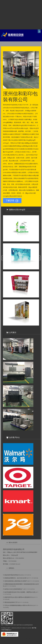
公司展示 (13, 332)
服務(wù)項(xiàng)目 (17, 209)
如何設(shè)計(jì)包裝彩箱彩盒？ (14, 589)
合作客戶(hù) (14, 437)
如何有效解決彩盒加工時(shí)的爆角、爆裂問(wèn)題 (20, 592)
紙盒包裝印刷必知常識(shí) (12, 575)
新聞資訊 (11, 568)
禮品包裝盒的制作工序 (11, 602)
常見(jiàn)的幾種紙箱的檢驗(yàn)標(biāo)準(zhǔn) (19, 605)
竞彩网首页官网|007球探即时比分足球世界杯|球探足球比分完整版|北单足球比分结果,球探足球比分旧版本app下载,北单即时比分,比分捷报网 (20, 15)
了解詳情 (12, 201)
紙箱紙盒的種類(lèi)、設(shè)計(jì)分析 (16, 578)
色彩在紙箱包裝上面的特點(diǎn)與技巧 (16, 581)
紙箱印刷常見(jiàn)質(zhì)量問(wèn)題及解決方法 (19, 597)
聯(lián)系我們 (13, 542)
